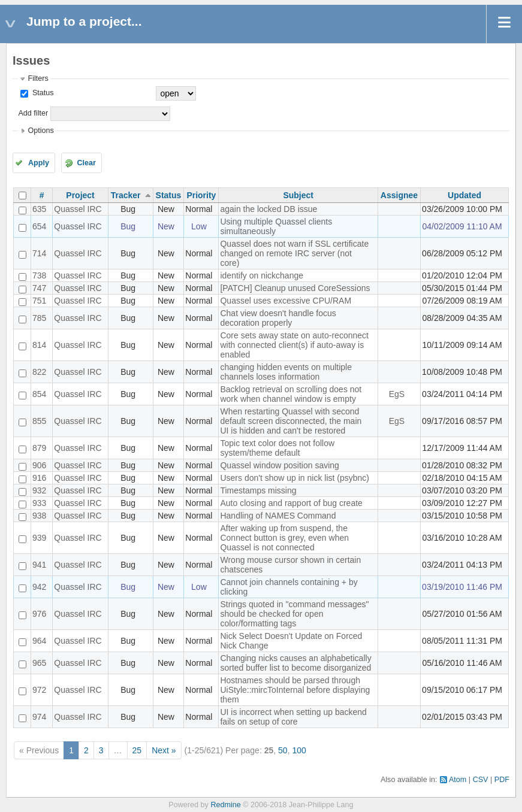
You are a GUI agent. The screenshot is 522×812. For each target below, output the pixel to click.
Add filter (33, 113)
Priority (201, 195)
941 (39, 565)
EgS (397, 394)
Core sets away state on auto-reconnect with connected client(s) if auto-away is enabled (294, 345)
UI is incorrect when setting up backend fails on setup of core (293, 717)
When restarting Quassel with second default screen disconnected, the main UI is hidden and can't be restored (291, 421)
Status (42, 93)
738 (39, 275)
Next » (164, 750)
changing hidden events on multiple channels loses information (286, 372)
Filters (38, 78)
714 (39, 253)
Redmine (225, 805)
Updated (464, 195)
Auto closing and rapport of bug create (291, 503)
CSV (481, 780)
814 (39, 345)
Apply (39, 163)
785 (39, 318)
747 (39, 288)
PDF (502, 780)
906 (39, 465)
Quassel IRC (78, 209)
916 (39, 478)
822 (39, 372)
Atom (458, 780)
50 (283, 750)
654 (39, 226)
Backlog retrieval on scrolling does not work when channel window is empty (291, 394)
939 (39, 538)
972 (39, 690)
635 (39, 209)
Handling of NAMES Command (278, 516)
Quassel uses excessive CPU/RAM (286, 301)
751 (39, 301)
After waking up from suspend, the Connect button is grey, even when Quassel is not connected (284, 538)
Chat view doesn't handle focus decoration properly (278, 318)
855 (39, 421)
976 (39, 614)
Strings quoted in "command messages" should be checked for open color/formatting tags (294, 614)
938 (39, 516)
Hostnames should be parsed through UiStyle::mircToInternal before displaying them (295, 690)
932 (39, 490)
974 (39, 717)
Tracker (126, 195)
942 (39, 587)
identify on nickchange (262, 275)
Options (40, 131)
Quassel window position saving (279, 465)
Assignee (399, 195)
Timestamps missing (258, 490)
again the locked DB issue (268, 209)
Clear (86, 163)
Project (80, 195)
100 (299, 750)
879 (39, 448)
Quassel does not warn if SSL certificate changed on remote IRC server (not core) (294, 253)
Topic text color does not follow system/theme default (277, 448)
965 (39, 663)
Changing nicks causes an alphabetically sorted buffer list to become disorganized (295, 663)
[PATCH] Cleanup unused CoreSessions (295, 288)
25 (137, 750)
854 (39, 394)
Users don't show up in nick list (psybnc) (295, 478)
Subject (298, 195)
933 (39, 503)
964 (39, 641)
